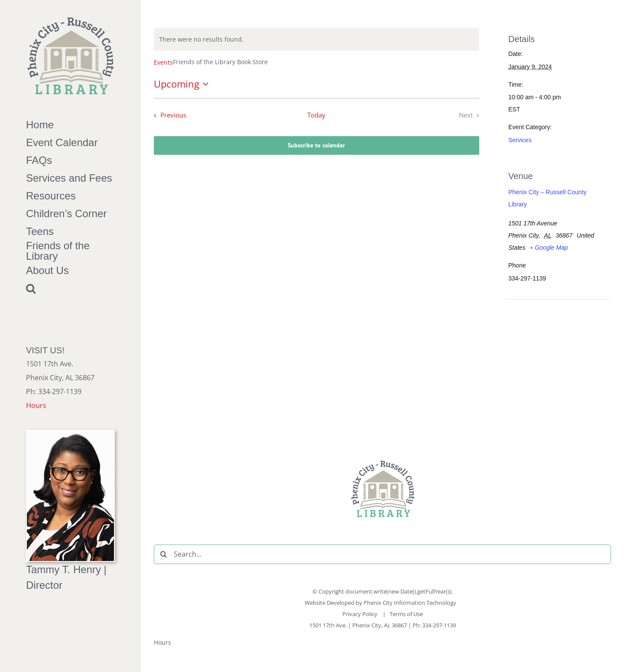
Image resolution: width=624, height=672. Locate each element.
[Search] (164, 554)
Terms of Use (406, 614)
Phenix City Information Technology (410, 603)
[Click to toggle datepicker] (183, 84)
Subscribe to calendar (316, 145)
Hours (36, 405)
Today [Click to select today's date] (316, 115)
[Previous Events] (168, 116)
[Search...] (382, 554)
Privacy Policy (361, 614)
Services (520, 140)
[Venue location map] (554, 359)
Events (163, 62)
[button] (70, 289)
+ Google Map (549, 248)
